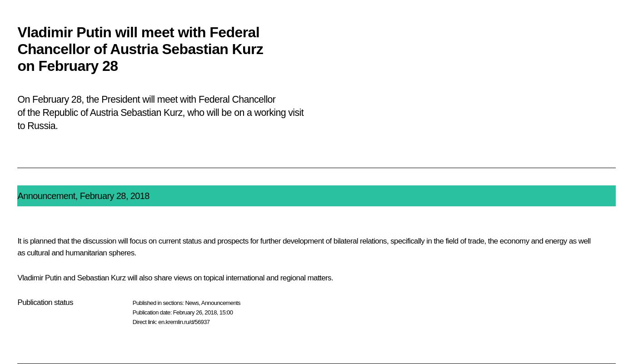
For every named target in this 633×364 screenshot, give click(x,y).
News (192, 303)
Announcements (221, 303)
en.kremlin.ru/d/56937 (184, 322)
